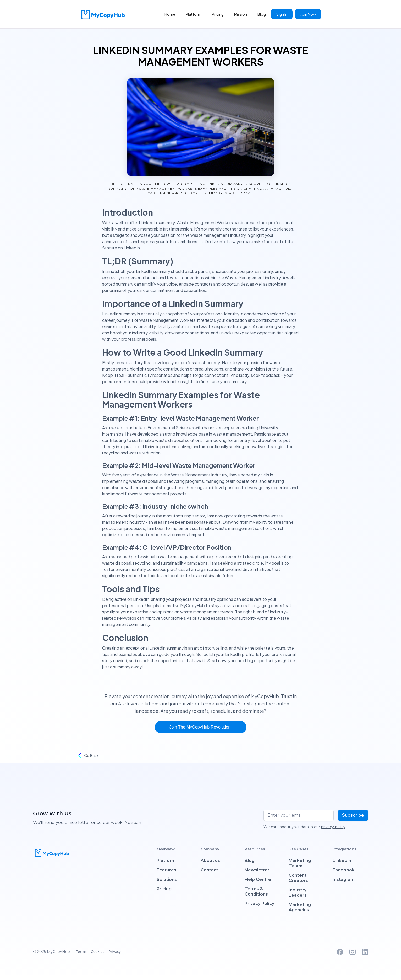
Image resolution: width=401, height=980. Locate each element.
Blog (262, 14)
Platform (194, 14)
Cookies (98, 952)
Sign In (282, 14)
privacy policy (333, 827)
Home (170, 14)
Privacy (115, 952)
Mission (241, 14)
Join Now (308, 14)
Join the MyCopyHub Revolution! (200, 727)
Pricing (218, 14)
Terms (81, 952)
